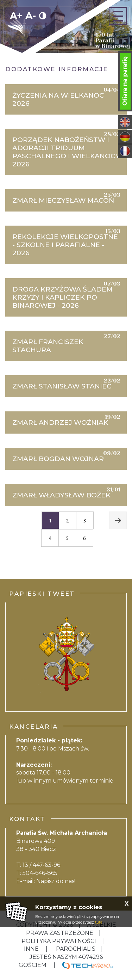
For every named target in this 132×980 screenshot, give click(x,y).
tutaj (99, 922)
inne (32, 949)
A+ (16, 16)
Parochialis (76, 949)
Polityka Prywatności (59, 941)
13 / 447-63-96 (41, 865)
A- (31, 16)
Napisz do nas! (56, 881)
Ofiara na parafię (125, 81)
